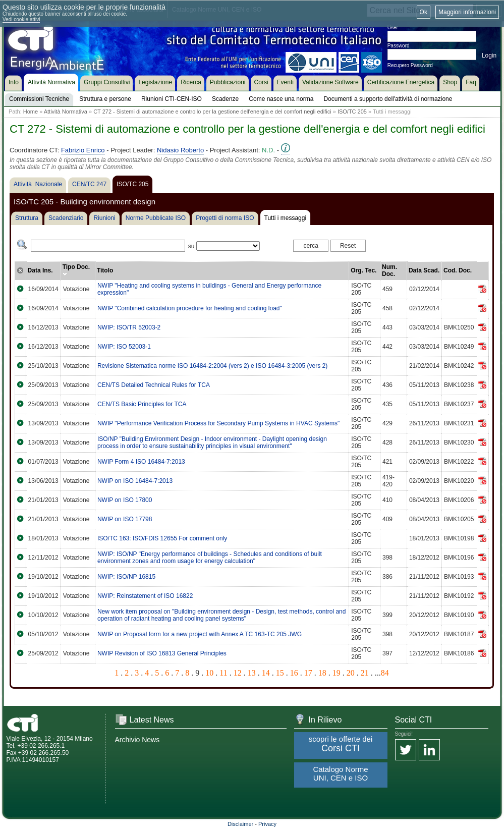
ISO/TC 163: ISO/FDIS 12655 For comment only (162, 538)
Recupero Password (410, 65)
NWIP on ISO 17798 (125, 519)
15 (280, 673)
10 (209, 673)
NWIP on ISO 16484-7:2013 (135, 481)
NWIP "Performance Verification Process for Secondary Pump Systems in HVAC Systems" (218, 423)
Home (31, 112)
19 (337, 673)
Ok (424, 12)
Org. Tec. (363, 270)
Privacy (267, 824)
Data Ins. (40, 270)
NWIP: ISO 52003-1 (124, 347)
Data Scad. (424, 270)
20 (351, 673)
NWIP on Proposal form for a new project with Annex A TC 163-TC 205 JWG (200, 634)
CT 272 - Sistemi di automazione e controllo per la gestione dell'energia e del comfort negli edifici (212, 112)
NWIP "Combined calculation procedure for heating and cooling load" (190, 308)
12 (238, 673)
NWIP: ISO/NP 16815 (126, 577)
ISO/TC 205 (352, 112)
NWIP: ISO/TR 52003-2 (129, 327)
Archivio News (137, 740)
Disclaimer (240, 824)
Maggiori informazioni (467, 12)
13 (252, 673)
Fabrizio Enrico (83, 150)
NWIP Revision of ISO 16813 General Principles (162, 653)
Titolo (105, 270)
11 (223, 673)
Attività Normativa (66, 112)
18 (322, 673)
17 (308, 673)
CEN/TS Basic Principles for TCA (142, 404)
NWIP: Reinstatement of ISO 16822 (145, 596)
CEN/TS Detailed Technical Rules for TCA (154, 385)
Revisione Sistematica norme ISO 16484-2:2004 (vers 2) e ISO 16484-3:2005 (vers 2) (212, 366)
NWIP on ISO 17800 (125, 500)
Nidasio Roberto (180, 150)
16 (294, 673)
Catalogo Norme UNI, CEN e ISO (340, 773)
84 (385, 673)
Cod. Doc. (458, 270)
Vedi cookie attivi (21, 19)
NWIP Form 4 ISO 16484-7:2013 (141, 462)
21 (365, 673)
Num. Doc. (389, 270)
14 (266, 673)
